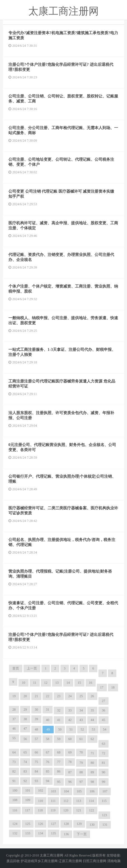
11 (35, 683)
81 (104, 763)
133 (28, 833)
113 (79, 801)
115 (104, 801)
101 (28, 790)
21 (36, 696)
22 (48, 696)
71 (92, 753)
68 (59, 752)
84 (36, 771)
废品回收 (13, 861)
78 (70, 762)
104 (66, 791)
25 (81, 696)
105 (79, 791)
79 (81, 763)
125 (28, 824)
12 (46, 683)
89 (92, 772)
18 (113, 687)
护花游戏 (27, 861)
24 (70, 696)
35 (92, 710)
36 (104, 710)
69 (70, 752)
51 (71, 729)
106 (92, 791)
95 (59, 782)
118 (40, 810)
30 (36, 710)
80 (92, 763)
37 (14, 719)
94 (48, 781)
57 (36, 739)
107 (105, 791)
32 (59, 710)
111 (53, 801)
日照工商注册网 (95, 861)
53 (93, 729)
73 (14, 762)
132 (15, 833)
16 (91, 683)
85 (48, 771)
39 (36, 719)
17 (102, 687)
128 (66, 824)
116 (15, 810)
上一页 (32, 668)
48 (36, 729)
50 (60, 729)
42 (70, 720)
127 (53, 824)
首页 (16, 668)
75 (36, 762)
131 (105, 825)
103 (53, 791)
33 (70, 710)
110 (41, 801)
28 (14, 710)
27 (104, 701)
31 (48, 710)
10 (23, 683)
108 (15, 800)
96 (70, 782)
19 (14, 696)
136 (66, 834)
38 (25, 719)
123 (104, 815)
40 (48, 720)
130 (92, 825)
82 (14, 771)
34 (81, 710)
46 (14, 729)
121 (79, 810)
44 (92, 720)
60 (70, 739)
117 (28, 810)
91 (14, 781)
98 (92, 782)
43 (81, 720)
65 (25, 752)
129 (79, 824)
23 (59, 696)
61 (81, 739)
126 (41, 824)
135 (53, 833)
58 (48, 739)
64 (14, 752)
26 (92, 696)
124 (15, 824)
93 (36, 781)
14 (68, 683)
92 (25, 781)
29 (25, 710)
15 (79, 683)
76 (48, 762)
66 (36, 752)
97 (81, 782)
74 (25, 762)
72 (104, 753)
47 (25, 729)
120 (66, 810)
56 (25, 739)
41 (59, 720)
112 (66, 801)
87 (70, 772)
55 (14, 738)
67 (48, 752)
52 (82, 729)
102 (41, 790)
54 (105, 729)
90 (104, 772)
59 (59, 739)
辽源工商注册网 (70, 861)
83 (25, 771)
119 (53, 810)
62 (92, 739)
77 (59, 762)
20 (25, 696)
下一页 (82, 834)
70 (81, 752)
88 (81, 772)
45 (104, 720)
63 (104, 744)
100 (15, 790)
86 (59, 771)
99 (104, 782)
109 (28, 800)
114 (91, 801)
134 (41, 833)
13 (57, 683)
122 (91, 810)
